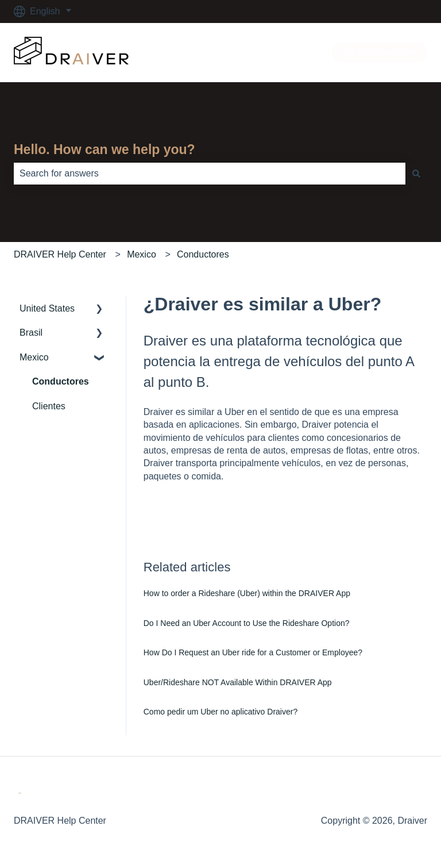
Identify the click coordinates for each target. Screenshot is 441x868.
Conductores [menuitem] (61, 381)
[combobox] (210, 174)
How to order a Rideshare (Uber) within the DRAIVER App (247, 593)
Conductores (203, 254)
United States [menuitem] (47, 308)
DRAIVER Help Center (60, 254)
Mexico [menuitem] (34, 357)
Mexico (142, 254)
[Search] (416, 174)
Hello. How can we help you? (105, 149)
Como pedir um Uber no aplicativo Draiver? (220, 712)
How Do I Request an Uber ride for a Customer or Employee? (253, 652)
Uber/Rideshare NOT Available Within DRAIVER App (238, 682)
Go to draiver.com (380, 52)
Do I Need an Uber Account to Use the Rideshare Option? (247, 623)
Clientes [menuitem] (49, 406)
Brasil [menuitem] (31, 333)
